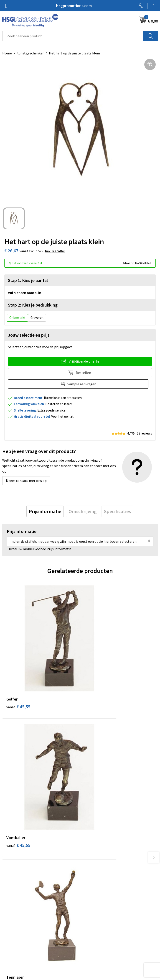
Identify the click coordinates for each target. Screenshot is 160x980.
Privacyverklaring (96, 939)
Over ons (89, 852)
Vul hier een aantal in (25, 293)
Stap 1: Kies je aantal (28, 280)
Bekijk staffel (55, 251)
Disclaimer (90, 946)
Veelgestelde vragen (98, 859)
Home (7, 53)
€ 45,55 (18, 670)
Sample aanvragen (84, 384)
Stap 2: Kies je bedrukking (33, 305)
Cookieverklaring (95, 932)
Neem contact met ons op (26, 481)
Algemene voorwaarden (101, 925)
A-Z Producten (93, 866)
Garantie (9, 939)
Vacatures (10, 946)
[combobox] (73, 36)
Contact (9, 925)
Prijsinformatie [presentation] (45, 511)
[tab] (45, 511)
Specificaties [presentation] (117, 511)
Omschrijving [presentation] (83, 511)
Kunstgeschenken (30, 53)
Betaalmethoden (16, 932)
